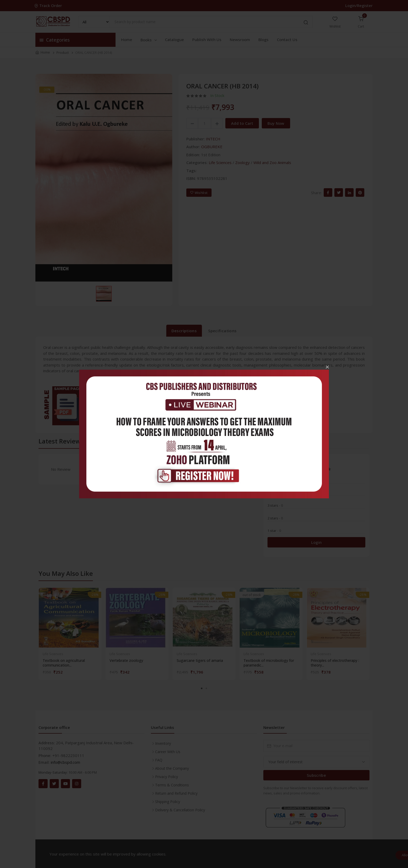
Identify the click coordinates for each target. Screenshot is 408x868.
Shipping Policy (168, 802)
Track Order (49, 5)
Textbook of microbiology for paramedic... (269, 663)
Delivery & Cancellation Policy (180, 810)
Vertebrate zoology (126, 661)
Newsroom (240, 40)
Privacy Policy (167, 777)
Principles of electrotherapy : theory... (335, 663)
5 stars (275, 480)
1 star (274, 531)
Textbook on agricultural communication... (64, 663)
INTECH (213, 139)
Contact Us (287, 40)
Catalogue (174, 40)
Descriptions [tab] (184, 331)
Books (149, 40)
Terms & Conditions (172, 785)
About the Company (172, 768)
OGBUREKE (212, 147)
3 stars (275, 505)
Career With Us (168, 752)
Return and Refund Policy (176, 793)
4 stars (275, 493)
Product (63, 53)
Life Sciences (220, 162)
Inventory (163, 743)
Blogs (263, 40)
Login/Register (359, 5)
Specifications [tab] (222, 331)
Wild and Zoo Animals (272, 162)
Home (127, 40)
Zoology (243, 162)
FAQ (159, 760)
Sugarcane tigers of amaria (200, 661)
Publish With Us (207, 40)
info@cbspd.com (65, 762)
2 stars (275, 518)
